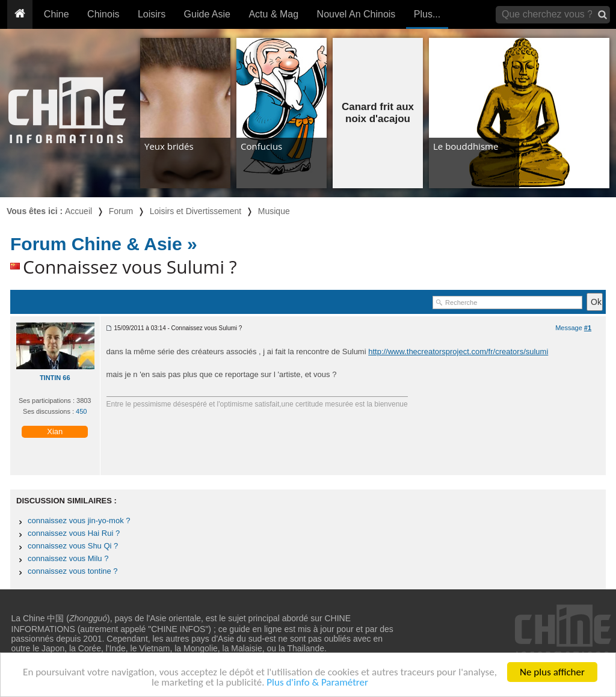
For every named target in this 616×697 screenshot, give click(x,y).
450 (81, 411)
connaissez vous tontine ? (73, 571)
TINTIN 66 (55, 378)
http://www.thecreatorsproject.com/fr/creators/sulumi (458, 352)
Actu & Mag (273, 14)
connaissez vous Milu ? (68, 558)
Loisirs (152, 14)
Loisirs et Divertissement (196, 211)
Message (573, 328)
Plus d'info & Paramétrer (317, 683)
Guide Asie (207, 14)
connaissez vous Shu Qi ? (73, 546)
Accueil (79, 211)
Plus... (427, 14)
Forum (121, 211)
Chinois (103, 14)
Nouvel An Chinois (356, 14)
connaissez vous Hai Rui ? (74, 533)
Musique (274, 211)
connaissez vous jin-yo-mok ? (79, 520)
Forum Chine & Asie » (104, 244)
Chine (57, 14)
